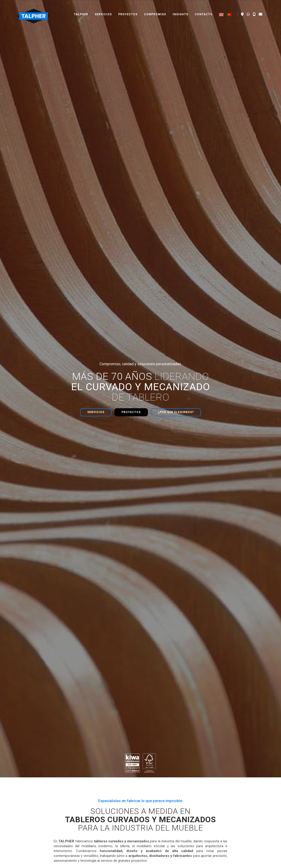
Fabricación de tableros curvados (175, 776)
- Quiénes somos (97, 775)
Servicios (103, 9)
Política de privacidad (228, 863)
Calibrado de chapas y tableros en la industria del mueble (49, 572)
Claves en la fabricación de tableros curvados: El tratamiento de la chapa (224, 570)
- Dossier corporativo (100, 790)
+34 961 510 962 (235, 775)
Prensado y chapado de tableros (174, 791)
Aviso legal (202, 863)
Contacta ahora (141, 704)
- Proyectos (92, 780)
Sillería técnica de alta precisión (174, 801)
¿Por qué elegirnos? (176, 107)
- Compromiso (95, 785)
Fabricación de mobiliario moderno (176, 796)
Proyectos (128, 9)
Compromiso (155, 9)
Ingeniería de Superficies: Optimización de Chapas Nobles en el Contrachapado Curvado (140, 572)
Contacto (204, 9)
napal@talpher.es (235, 780)
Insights (180, 9)
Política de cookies (260, 863)
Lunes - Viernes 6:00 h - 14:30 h (243, 809)
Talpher (81, 9)
